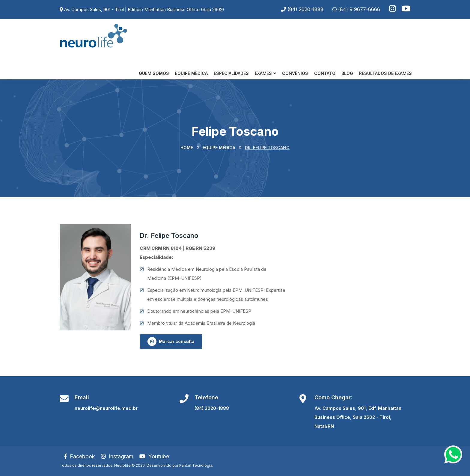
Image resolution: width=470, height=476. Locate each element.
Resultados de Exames (385, 73)
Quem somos (154, 73)
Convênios (295, 73)
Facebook (80, 456)
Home (187, 148)
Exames (263, 73)
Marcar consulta (171, 341)
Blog (347, 73)
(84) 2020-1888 (305, 9)
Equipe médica (219, 148)
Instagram (117, 456)
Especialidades (231, 73)
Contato (325, 73)
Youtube (154, 456)
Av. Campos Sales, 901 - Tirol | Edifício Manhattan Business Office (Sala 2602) (144, 9)
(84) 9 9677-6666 (359, 9)
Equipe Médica (191, 73)
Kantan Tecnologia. (196, 465)
